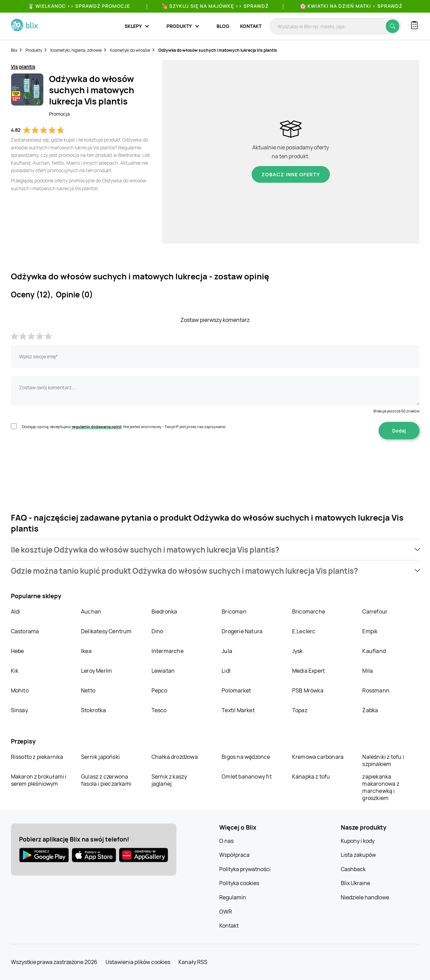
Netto (88, 690)
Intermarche (168, 651)
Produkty (34, 50)
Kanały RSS (193, 962)
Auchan (91, 611)
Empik (370, 631)
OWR (226, 912)
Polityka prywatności (245, 869)
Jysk (298, 651)
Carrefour (375, 611)
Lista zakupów (358, 855)
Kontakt (251, 26)
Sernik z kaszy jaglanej (169, 780)
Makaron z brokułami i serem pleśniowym (39, 780)
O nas (226, 841)
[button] (215, 550)
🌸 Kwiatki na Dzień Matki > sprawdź (351, 6)
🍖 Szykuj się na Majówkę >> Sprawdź (215, 6)
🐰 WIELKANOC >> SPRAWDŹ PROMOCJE (79, 6)
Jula (227, 651)
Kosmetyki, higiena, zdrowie (76, 50)
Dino (157, 631)
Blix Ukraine (355, 883)
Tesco (159, 710)
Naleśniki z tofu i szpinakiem (383, 760)
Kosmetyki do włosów (130, 50)
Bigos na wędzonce (246, 757)
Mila (368, 671)
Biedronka (164, 611)
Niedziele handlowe (365, 897)
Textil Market (238, 710)
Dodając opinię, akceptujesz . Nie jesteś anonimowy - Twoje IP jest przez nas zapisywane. (124, 427)
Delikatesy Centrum (106, 631)
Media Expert (308, 671)
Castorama (25, 631)
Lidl (226, 671)
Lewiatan (163, 671)
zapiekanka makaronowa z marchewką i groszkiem (381, 787)
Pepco (160, 690)
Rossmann (376, 690)
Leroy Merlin (97, 671)
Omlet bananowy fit (247, 777)
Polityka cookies (239, 883)
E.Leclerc (304, 631)
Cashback (353, 869)
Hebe (18, 651)
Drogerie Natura (242, 631)
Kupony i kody (358, 841)
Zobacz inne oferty (291, 174)
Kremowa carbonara (318, 757)
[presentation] (63, 461)
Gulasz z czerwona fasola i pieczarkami (106, 780)
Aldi (16, 611)
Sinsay (19, 710)
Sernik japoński (100, 757)
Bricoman (234, 611)
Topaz (300, 710)
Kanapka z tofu (311, 777)
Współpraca (234, 855)
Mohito (20, 690)
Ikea (86, 651)
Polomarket (236, 690)
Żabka (370, 710)
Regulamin (233, 897)
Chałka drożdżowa (175, 757)
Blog (223, 26)
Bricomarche (309, 611)
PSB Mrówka (308, 690)
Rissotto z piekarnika (37, 757)
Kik (15, 671)
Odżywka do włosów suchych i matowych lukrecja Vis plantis (218, 50)
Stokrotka (93, 710)
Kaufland (374, 651)
